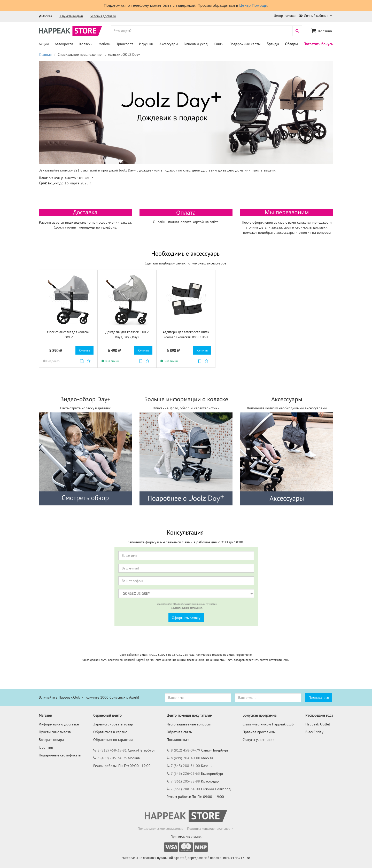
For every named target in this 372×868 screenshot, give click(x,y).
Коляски (86, 44)
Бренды (273, 44)
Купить (84, 350)
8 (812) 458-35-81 (112, 750)
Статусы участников (258, 740)
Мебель (104, 44)
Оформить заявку (186, 618)
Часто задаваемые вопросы (189, 724)
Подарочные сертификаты (60, 755)
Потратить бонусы (318, 44)
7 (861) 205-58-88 (185, 781)
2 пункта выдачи (71, 16)
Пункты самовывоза (55, 732)
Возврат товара (51, 740)
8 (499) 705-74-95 (112, 758)
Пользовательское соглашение (161, 829)
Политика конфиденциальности (210, 829)
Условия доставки (103, 16)
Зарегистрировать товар (113, 724)
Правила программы (259, 732)
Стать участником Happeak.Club (268, 724)
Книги (219, 44)
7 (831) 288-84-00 (185, 789)
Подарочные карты (245, 44)
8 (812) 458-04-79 (185, 750)
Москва (47, 16)
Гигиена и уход (196, 44)
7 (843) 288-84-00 (185, 766)
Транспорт (125, 44)
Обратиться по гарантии (113, 740)
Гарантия (46, 747)
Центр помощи (285, 16)
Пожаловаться (178, 740)
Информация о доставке (59, 724)
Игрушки (146, 44)
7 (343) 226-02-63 (185, 773)
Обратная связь (179, 732)
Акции (44, 44)
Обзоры (291, 44)
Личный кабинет (314, 16)
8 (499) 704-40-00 (185, 758)
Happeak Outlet (318, 724)
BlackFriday (314, 732)
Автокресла (64, 44)
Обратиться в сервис (110, 732)
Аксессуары (169, 44)
